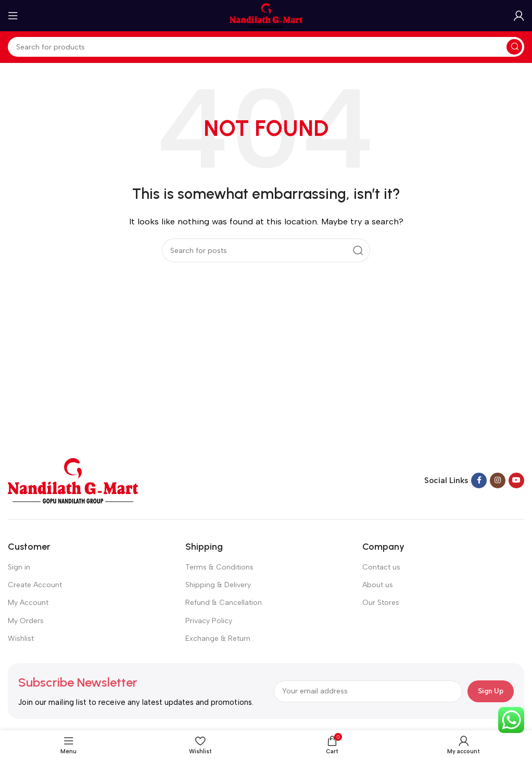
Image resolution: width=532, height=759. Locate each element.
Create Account (35, 585)
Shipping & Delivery (218, 585)
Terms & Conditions (219, 567)
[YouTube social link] (516, 480)
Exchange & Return (218, 638)
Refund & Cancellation (224, 603)
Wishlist (21, 638)
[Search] (266, 47)
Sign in (19, 567)
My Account (28, 603)
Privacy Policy (209, 621)
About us (378, 585)
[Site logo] (266, 15)
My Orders (26, 621)
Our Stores (381, 603)
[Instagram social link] (498, 480)
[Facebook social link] (479, 480)
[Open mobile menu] (13, 16)
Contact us (381, 567)
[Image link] (73, 480)
